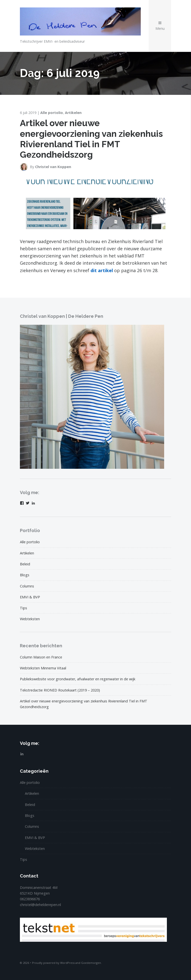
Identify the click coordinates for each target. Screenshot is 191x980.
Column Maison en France (41, 657)
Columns (27, 586)
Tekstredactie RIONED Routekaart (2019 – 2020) (60, 690)
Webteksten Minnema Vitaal (43, 668)
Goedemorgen (91, 963)
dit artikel (102, 270)
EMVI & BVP (30, 597)
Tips (24, 608)
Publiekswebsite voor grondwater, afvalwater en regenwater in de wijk (78, 679)
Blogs (25, 575)
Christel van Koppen (53, 167)
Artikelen (73, 113)
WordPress (67, 963)
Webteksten (30, 619)
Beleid (25, 564)
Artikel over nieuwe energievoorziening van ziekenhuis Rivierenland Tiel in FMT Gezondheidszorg (91, 139)
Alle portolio (52, 113)
